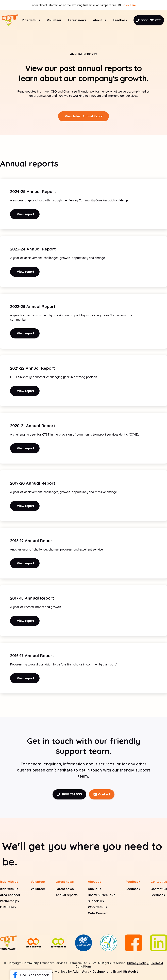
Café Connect (98, 913)
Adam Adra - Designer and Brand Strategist (105, 971)
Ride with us (9, 889)
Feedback (133, 889)
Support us (96, 901)
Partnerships (9, 901)
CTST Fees (8, 907)
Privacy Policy (138, 963)
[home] (10, 20)
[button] (31, 20)
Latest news (65, 889)
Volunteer (38, 889)
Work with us (97, 907)
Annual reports (67, 895)
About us (95, 889)
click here (130, 5)
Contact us (159, 889)
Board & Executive (102, 895)
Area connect (10, 895)
